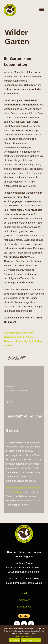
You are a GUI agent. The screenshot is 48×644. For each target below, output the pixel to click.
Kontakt (24, 593)
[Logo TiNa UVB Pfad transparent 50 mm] (10, 5)
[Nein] (45, 635)
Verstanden (14, 640)
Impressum (24, 600)
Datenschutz (24, 607)
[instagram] (31, 624)
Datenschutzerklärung (24, 636)
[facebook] (17, 624)
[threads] (24, 624)
